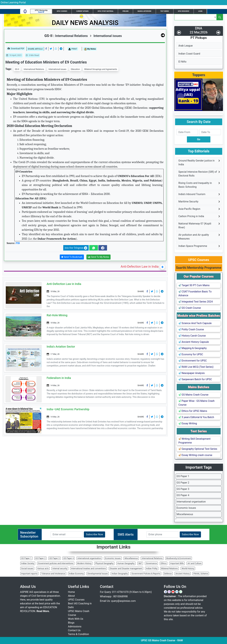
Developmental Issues (98, 574)
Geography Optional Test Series (198, 449)
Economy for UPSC (191, 354)
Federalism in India (59, 378)
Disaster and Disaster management (126, 568)
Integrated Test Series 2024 (196, 302)
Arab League (186, 46)
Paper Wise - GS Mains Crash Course (196, 403)
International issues (106, 36)
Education (75, 69)
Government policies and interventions (56, 563)
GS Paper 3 (183, 489)
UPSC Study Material (106, 11)
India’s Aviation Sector (61, 347)
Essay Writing (188, 423)
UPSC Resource (183, 11)
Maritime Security (188, 202)
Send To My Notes (98, 257)
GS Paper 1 (183, 476)
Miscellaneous (185, 514)
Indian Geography (120, 574)
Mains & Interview (144, 11)
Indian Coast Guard (189, 54)
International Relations (34, 69)
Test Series (164, 11)
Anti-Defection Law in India (140, 267)
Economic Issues (186, 508)
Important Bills (177, 563)
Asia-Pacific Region (189, 209)
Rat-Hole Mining (57, 315)
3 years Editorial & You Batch (196, 417)
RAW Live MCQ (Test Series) (196, 367)
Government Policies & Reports (146, 574)
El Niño (182, 62)
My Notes (90, 49)
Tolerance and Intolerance (53, 574)
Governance (151, 563)
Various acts (43, 568)
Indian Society (28, 563)
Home (71, 592)
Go (199, 139)
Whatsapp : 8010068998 (114, 596)
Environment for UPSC (193, 361)
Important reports (29, 574)
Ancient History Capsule (194, 342)
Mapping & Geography (193, 348)
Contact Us (74, 630)
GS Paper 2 (183, 483)
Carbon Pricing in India (191, 216)
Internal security (60, 568)
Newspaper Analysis (192, 373)
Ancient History (183, 574)
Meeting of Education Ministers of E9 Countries (46, 62)
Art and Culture (194, 563)
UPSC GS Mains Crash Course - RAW (182, 640)
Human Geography (126, 563)
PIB (18, 243)
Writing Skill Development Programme (194, 441)
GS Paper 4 (183, 495)
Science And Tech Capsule (195, 323)
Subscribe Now (94, 534)
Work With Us (76, 619)
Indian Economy (76, 574)
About (71, 596)
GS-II (17, 69)
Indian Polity (152, 568)
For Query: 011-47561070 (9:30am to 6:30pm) (126, 592)
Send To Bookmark (72, 257)
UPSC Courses (62, 11)
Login (200, 11)
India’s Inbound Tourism (192, 194)
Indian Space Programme (193, 246)
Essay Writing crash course (195, 455)
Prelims (126, 11)
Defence (168, 574)
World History (188, 568)
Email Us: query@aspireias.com (118, 601)
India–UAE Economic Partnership (68, 409)
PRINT (73, 49)
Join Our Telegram (76, 248)
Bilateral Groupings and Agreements (101, 69)
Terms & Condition (79, 634)
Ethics (164, 563)
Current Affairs (82, 11)
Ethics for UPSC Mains (193, 411)
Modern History (84, 563)
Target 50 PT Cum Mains (194, 285)
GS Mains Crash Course (193, 395)
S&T (140, 563)
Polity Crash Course (191, 329)
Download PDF (16, 49)
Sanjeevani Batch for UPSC (195, 379)
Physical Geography (104, 563)
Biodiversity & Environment (179, 558)
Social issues (27, 568)
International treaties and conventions (88, 568)
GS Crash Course (190, 308)
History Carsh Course (192, 336)
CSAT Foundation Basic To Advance (195, 293)
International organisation (191, 502)
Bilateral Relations (169, 568)
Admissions (75, 626)
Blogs (71, 623)
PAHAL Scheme (201, 574)
